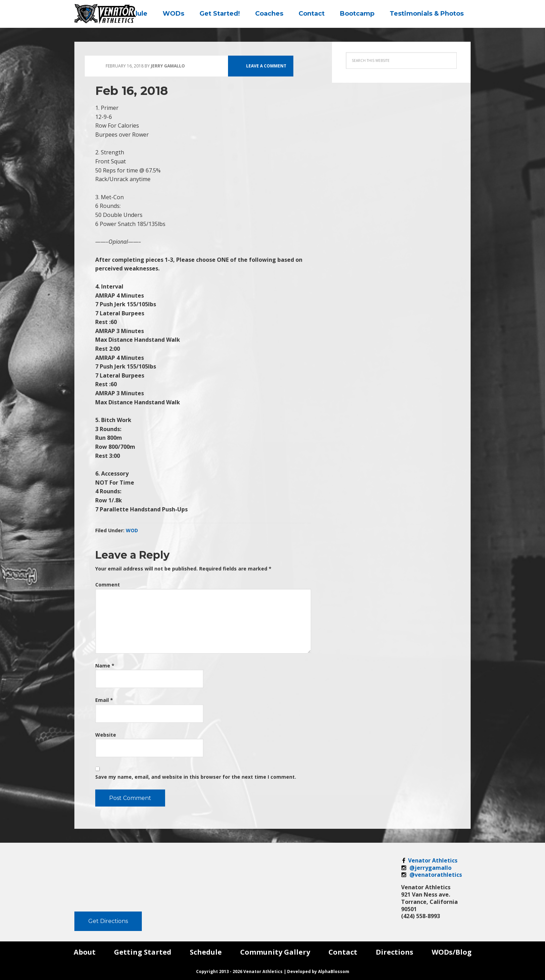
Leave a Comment (266, 66)
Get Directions (108, 921)
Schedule (206, 952)
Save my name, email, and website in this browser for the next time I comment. (196, 777)
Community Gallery (275, 952)
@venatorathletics (432, 875)
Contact (343, 952)
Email (104, 700)
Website (106, 735)
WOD (132, 530)
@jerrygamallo (426, 868)
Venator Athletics (429, 861)
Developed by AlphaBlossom (318, 971)
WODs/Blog (452, 952)
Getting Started (143, 952)
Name (105, 666)
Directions (394, 952)
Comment (108, 585)
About (85, 952)
